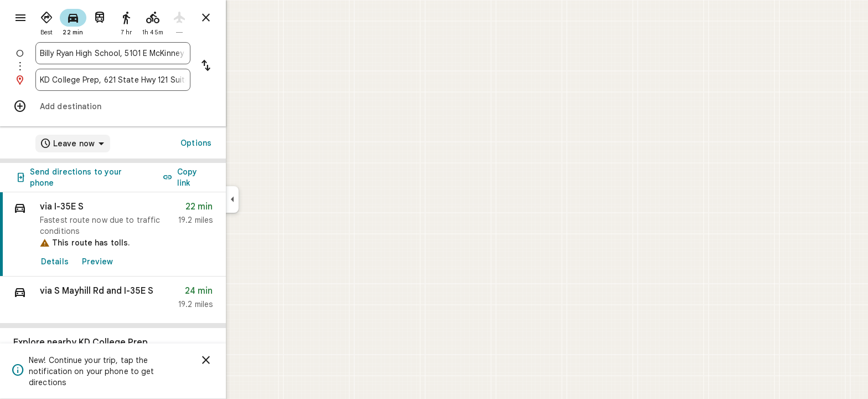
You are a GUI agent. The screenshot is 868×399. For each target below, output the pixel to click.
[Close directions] (246, 18)
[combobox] (153, 53)
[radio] (86, 21)
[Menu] (20, 19)
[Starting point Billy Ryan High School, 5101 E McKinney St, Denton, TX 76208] (153, 53)
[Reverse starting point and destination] (246, 66)
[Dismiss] (246, 360)
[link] (153, 234)
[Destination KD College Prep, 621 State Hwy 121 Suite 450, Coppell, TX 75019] (153, 80)
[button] (153, 300)
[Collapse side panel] (272, 199)
